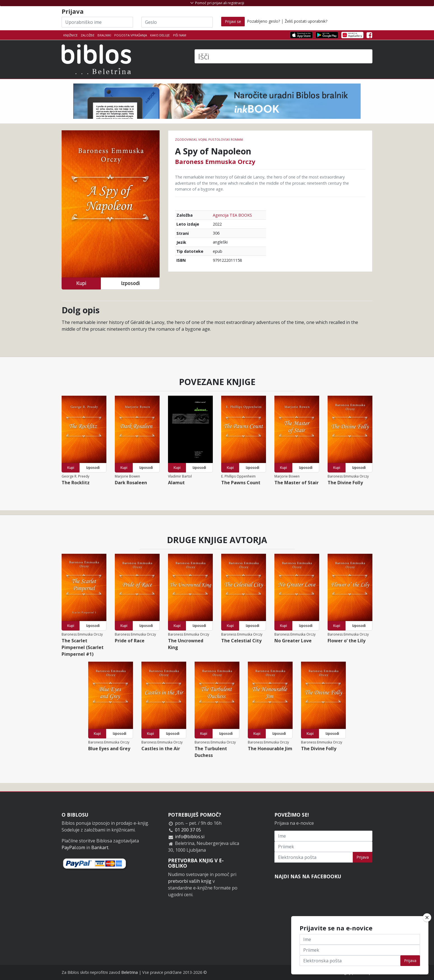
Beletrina (129, 972)
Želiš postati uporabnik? (306, 21)
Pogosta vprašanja (131, 35)
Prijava (363, 857)
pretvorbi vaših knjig (190, 881)
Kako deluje (160, 35)
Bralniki (104, 35)
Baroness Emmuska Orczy (215, 161)
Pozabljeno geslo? (263, 21)
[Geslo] (177, 22)
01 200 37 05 (188, 830)
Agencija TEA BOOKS (232, 215)
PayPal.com (73, 847)
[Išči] (283, 56)
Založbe (88, 35)
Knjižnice (70, 35)
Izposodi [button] (130, 283)
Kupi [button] (81, 283)
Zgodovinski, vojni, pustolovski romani (209, 139)
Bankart (100, 847)
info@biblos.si (190, 837)
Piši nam (180, 35)
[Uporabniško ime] (97, 22)
